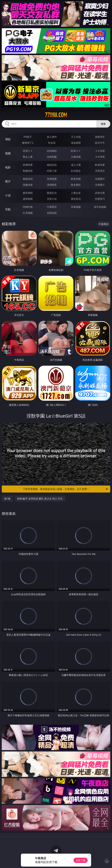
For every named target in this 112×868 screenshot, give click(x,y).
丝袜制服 (52, 157)
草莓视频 (76, 207)
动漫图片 (100, 179)
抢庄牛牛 (100, 143)
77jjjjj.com (56, 115)
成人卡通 (76, 165)
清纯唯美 (52, 185)
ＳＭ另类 (100, 157)
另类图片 (100, 185)
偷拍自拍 (52, 165)
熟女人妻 (28, 157)
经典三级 (52, 171)
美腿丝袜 (28, 185)
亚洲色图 (52, 179)
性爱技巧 (100, 199)
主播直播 (76, 157)
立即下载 (81, 860)
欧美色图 (76, 179)
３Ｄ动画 (100, 151)
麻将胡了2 (28, 143)
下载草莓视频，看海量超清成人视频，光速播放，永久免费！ (66, 489)
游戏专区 (100, 137)
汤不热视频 (100, 207)
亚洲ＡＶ (28, 151)
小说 (8, 195)
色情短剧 (52, 213)
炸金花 (52, 143)
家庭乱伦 (52, 193)
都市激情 (28, 193)
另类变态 (100, 171)
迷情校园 (28, 199)
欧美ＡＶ (76, 151)
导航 (8, 209)
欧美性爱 (100, 165)
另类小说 (52, 199)
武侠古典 (100, 193)
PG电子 (28, 137)
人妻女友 (76, 193)
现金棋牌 (76, 143)
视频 (8, 153)
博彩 (8, 139)
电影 (8, 167)
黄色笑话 (76, 199)
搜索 (103, 124)
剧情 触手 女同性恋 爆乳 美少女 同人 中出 (40, 499)
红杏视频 (28, 213)
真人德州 (52, 137)
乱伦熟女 (76, 171)
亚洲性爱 (28, 165)
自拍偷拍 (52, 151)
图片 (8, 181)
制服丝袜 (28, 171)
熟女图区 (76, 185)
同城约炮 (28, 207)
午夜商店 (52, 207)
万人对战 (76, 137)
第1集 (7, 499)
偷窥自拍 (28, 179)
